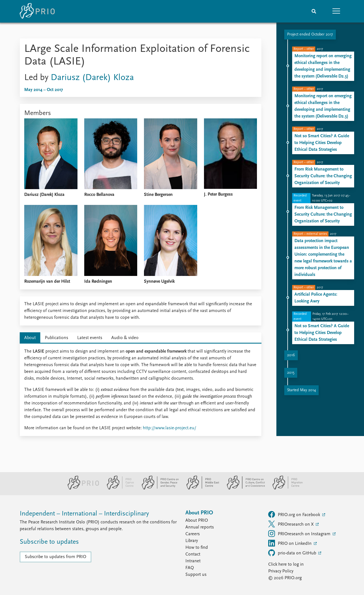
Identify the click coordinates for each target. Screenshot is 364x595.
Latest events (90, 338)
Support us (196, 575)
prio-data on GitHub (293, 553)
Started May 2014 (301, 390)
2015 (291, 373)
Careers (193, 534)
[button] (336, 11)
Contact (193, 554)
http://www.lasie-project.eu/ (170, 428)
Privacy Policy (281, 571)
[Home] (37, 11)
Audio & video (125, 338)
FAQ (190, 568)
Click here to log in (286, 565)
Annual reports (200, 527)
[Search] (314, 11)
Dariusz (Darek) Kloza (92, 78)
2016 (291, 355)
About (30, 338)
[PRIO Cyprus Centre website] (118, 488)
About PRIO (197, 521)
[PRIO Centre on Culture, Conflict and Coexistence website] (244, 488)
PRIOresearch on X (291, 524)
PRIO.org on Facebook (295, 514)
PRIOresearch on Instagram (300, 534)
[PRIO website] (81, 488)
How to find (197, 548)
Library (192, 541)
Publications (56, 338)
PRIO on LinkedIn (290, 543)
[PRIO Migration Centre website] (285, 488)
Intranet (193, 561)
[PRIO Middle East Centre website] (200, 488)
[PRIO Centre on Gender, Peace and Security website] (158, 488)
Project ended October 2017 (310, 35)
